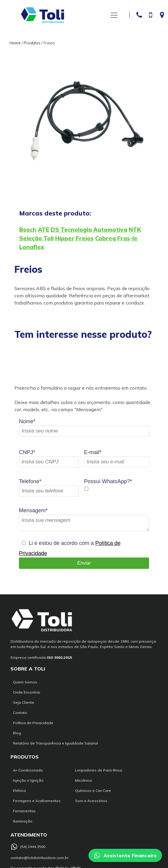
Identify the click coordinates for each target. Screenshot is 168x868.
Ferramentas (24, 811)
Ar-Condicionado (28, 770)
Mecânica (83, 780)
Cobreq (105, 238)
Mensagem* (33, 510)
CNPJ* (27, 452)
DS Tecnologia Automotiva (89, 230)
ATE (43, 230)
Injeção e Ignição (28, 780)
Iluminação (23, 821)
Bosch (28, 230)
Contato (20, 713)
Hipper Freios (74, 238)
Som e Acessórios (91, 801)
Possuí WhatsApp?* (108, 481)
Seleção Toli (36, 238)
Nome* (27, 421)
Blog (17, 733)
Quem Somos (25, 682)
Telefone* (30, 481)
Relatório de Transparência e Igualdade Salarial (55, 743)
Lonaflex (32, 247)
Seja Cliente (24, 702)
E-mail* (93, 452)
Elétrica (19, 791)
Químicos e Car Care (93, 791)
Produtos (32, 43)
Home (15, 43)
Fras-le (127, 238)
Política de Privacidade (33, 723)
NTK (135, 230)
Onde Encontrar (27, 692)
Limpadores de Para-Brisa (99, 770)
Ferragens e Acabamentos (37, 801)
